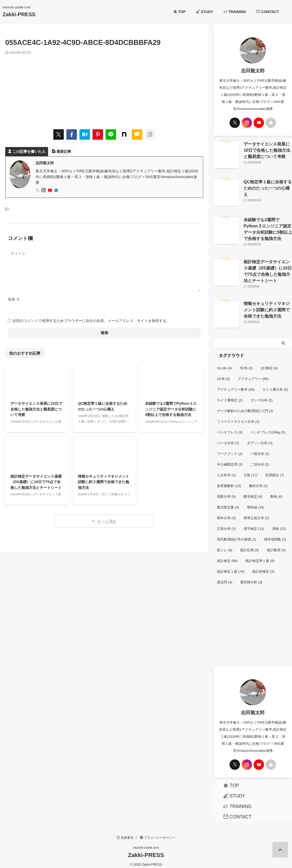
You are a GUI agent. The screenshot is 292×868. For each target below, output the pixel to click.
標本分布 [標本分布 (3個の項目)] (226, 514)
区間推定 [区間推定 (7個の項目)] (275, 471)
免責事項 (125, 834)
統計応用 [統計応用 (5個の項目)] (250, 546)
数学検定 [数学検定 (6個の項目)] (253, 493)
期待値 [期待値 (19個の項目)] (256, 503)
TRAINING (235, 12)
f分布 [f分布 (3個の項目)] (246, 364)
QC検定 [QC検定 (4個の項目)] (269, 364)
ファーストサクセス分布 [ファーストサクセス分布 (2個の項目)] (238, 418)
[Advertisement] (253, 627)
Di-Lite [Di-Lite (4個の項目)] (224, 364)
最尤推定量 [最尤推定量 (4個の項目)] (228, 503)
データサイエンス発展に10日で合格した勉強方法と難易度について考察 (36, 409)
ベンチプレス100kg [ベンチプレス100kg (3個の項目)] (268, 428)
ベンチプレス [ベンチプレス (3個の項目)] (230, 428)
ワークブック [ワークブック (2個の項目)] (230, 450)
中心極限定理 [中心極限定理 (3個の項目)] (230, 461)
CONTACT (268, 12)
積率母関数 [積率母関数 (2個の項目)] (275, 535)
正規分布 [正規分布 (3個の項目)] (226, 525)
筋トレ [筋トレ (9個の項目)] (225, 546)
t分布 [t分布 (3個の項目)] (223, 375)
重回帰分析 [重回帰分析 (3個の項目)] (251, 578)
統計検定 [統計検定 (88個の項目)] (227, 557)
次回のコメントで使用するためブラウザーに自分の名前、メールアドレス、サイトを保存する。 (91, 321)
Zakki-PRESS (19, 14)
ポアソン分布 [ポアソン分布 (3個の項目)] (260, 439)
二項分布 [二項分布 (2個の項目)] (260, 461)
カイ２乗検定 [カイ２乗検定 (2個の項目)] (230, 396)
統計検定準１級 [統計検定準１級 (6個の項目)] (260, 557)
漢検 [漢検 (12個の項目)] (279, 525)
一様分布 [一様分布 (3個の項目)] (260, 450)
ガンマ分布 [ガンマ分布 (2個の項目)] (262, 396)
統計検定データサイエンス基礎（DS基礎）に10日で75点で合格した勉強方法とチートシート (36, 482)
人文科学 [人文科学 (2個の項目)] (226, 471)
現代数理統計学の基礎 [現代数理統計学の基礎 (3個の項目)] (237, 535)
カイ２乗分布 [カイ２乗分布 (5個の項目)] (275, 386)
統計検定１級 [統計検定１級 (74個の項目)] (231, 568)
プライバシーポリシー (158, 834)
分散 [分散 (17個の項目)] (251, 471)
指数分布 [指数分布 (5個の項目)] (226, 493)
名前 (14, 299)
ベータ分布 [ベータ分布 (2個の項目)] (228, 439)
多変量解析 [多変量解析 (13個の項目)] (229, 482)
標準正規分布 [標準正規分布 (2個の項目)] (256, 514)
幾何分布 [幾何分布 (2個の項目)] (258, 482)
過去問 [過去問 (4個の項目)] (225, 578)
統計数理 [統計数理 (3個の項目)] (276, 546)
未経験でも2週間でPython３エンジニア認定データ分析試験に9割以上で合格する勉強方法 (171, 409)
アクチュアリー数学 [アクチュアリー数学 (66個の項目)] (236, 386)
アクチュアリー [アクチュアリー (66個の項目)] (253, 375)
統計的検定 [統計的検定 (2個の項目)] (263, 568)
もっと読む (107, 521)
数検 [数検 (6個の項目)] (276, 493)
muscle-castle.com (146, 844)
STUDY (205, 12)
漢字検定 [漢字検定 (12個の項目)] (254, 525)
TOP (179, 12)
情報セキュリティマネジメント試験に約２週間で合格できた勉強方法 (104, 482)
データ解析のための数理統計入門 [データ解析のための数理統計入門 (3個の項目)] (245, 407)
